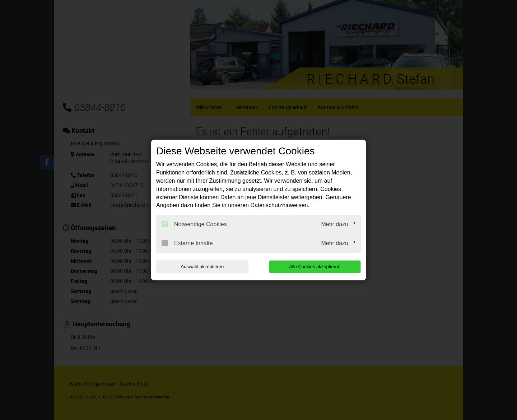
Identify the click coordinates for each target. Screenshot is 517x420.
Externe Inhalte (187, 243)
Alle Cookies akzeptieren (315, 267)
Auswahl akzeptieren (202, 267)
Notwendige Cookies (194, 224)
